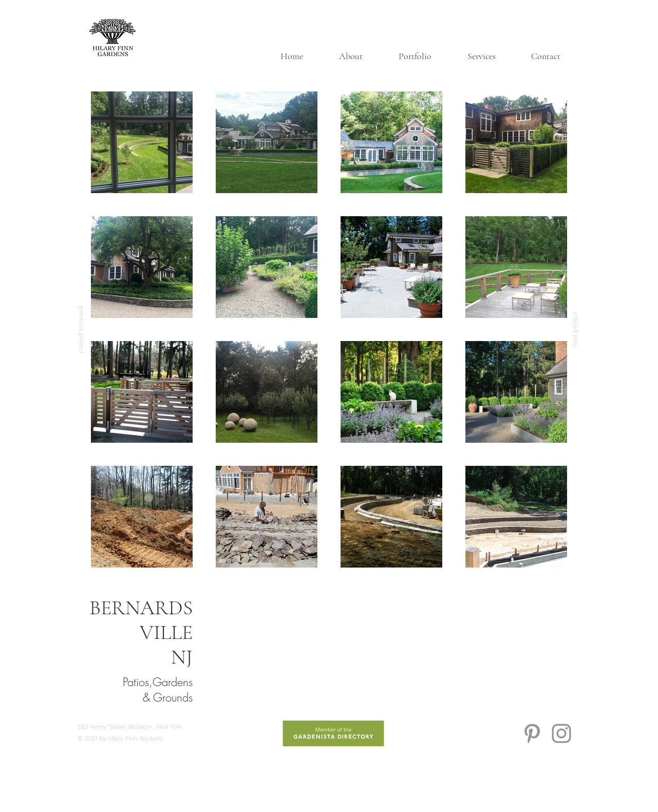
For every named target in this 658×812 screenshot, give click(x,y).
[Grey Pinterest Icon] (532, 733)
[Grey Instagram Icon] (561, 733)
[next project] (574, 329)
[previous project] (82, 329)
